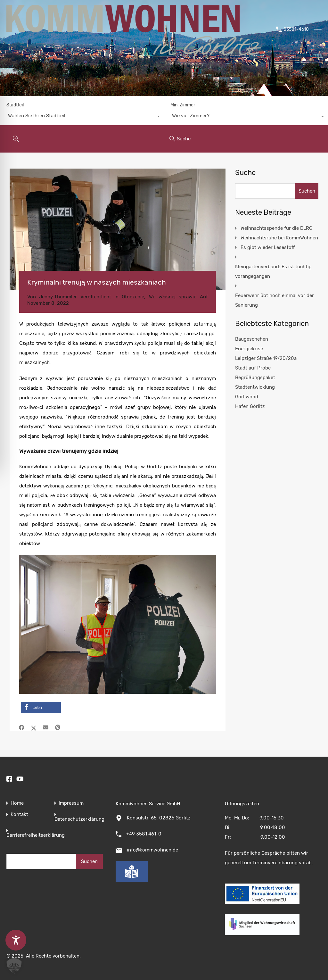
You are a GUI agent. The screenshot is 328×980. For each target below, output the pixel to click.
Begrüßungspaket (255, 378)
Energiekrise (249, 349)
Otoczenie (133, 297)
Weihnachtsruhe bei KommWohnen (279, 238)
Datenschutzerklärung (79, 819)
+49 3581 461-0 (144, 834)
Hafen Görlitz (250, 406)
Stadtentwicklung (255, 387)
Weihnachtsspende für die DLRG (276, 228)
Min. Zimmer (183, 105)
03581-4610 (296, 33)
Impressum (71, 803)
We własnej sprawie (173, 297)
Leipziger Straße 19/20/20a (266, 358)
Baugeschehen (252, 339)
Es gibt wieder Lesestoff (268, 247)
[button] (41, 707)
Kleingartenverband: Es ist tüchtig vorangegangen (273, 271)
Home (17, 803)
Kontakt (19, 814)
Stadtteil (15, 105)
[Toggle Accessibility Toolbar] (16, 940)
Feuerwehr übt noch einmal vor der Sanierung (275, 300)
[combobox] (82, 117)
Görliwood (247, 397)
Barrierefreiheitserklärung (36, 835)
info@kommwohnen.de (152, 850)
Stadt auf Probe (253, 368)
